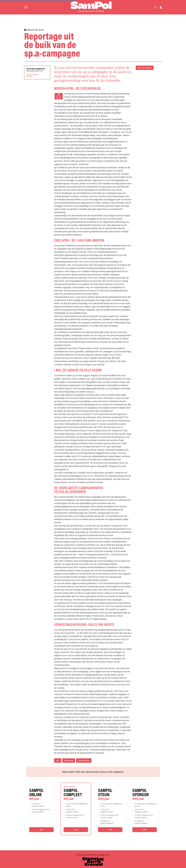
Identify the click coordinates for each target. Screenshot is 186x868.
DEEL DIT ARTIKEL (145, 68)
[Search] (156, 7)
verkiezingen (84, 761)
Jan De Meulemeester (35, 69)
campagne (69, 761)
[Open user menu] (161, 7)
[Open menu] (26, 7)
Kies (41, 830)
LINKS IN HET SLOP (34, 30)
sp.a (58, 761)
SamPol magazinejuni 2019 (32, 76)
